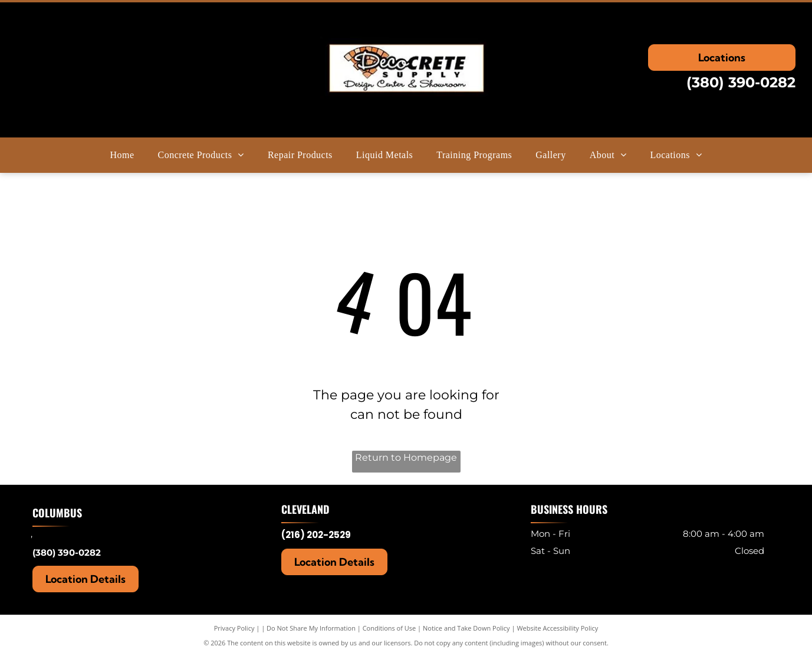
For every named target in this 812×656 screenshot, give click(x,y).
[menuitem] (122, 155)
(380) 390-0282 (741, 82)
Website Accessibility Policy (557, 628)
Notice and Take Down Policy (466, 628)
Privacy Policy (234, 628)
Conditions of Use (389, 628)
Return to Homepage (406, 457)
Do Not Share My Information (311, 628)
